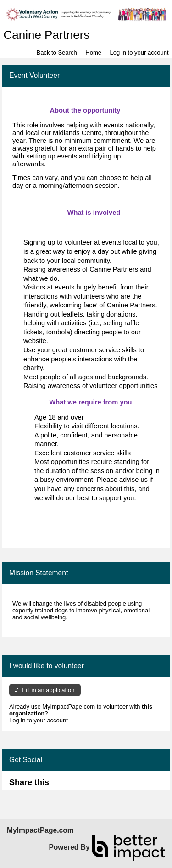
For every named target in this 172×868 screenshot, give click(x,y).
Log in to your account (139, 52)
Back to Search (56, 52)
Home (93, 52)
